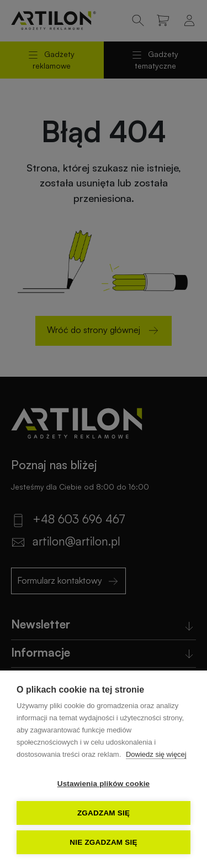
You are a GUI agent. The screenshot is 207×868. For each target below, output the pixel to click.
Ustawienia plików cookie (104, 784)
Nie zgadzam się (103, 842)
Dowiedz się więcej (156, 754)
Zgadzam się (104, 813)
